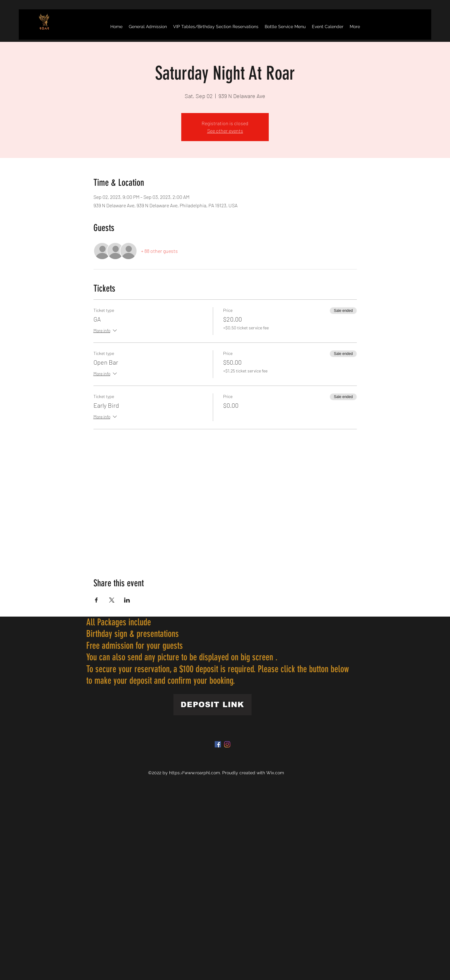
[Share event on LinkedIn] (127, 600)
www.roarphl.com (202, 773)
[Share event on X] (112, 600)
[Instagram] (227, 744)
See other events (225, 131)
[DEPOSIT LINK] (212, 705)
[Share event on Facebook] (96, 600)
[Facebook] (218, 744)
